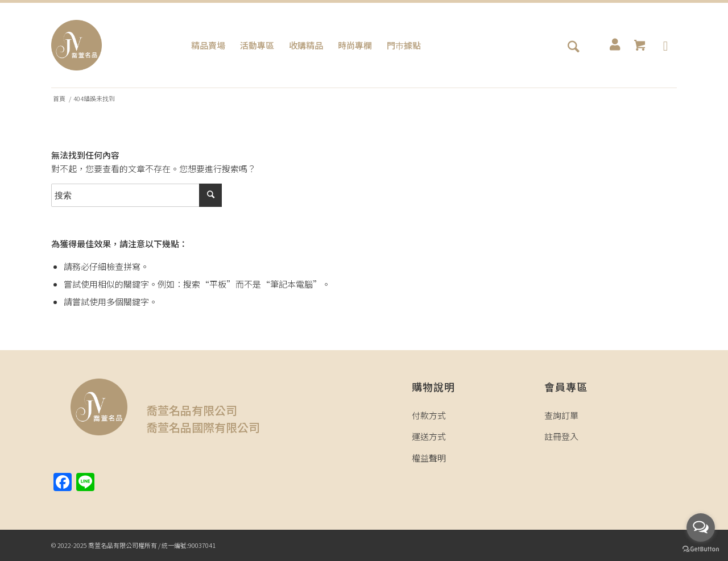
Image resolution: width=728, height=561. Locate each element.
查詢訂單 (561, 415)
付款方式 (429, 415)
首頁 (59, 99)
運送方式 (429, 436)
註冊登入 (561, 436)
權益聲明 (429, 458)
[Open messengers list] (701, 527)
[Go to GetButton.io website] (701, 549)
